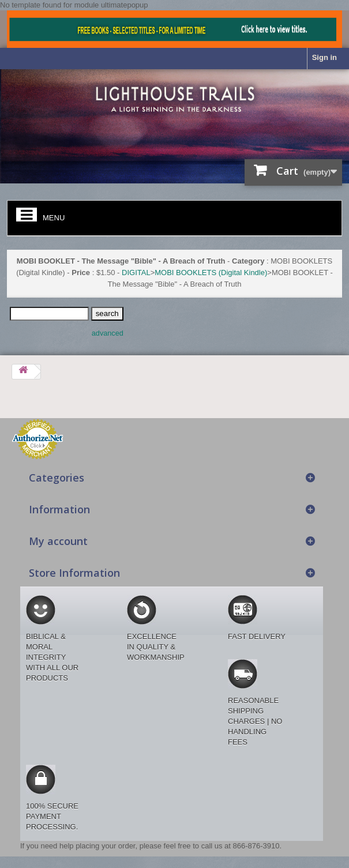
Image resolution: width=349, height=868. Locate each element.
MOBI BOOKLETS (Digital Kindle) (211, 273)
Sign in (324, 57)
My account (58, 541)
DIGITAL (136, 273)
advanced (108, 333)
